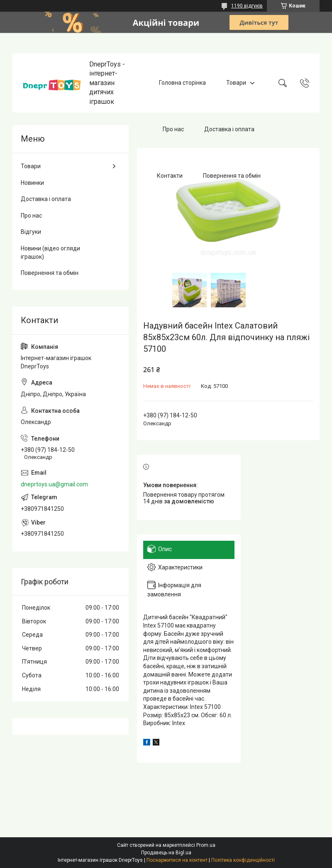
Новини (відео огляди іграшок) (50, 253)
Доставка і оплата (229, 129)
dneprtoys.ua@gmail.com (54, 484)
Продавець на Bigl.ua (166, 853)
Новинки (32, 183)
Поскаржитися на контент (177, 860)
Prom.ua (206, 845)
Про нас (173, 129)
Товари (236, 83)
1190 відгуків (247, 6)
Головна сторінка (182, 83)
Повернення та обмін (232, 176)
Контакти (170, 176)
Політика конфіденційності (243, 860)
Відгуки (31, 232)
